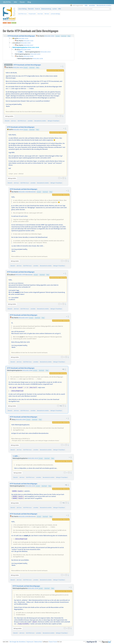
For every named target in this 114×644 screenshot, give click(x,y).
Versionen (32, 192)
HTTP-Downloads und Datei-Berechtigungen (27, 65)
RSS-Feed (47, 14)
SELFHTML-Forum (23, 14)
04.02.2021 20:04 (21, 419)
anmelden (30, 121)
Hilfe (60, 9)
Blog (29, 2)
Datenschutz (38, 642)
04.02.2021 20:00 (27, 370)
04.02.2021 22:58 (33, 588)
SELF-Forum (8, 65)
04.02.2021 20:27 (24, 318)
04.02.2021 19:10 (18, 130)
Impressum (30, 642)
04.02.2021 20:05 (30, 486)
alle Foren (14, 121)
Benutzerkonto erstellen (40, 121)
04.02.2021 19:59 (20, 275)
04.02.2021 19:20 (24, 192)
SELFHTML (7, 2)
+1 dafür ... (16, 456)
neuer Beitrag (22, 9)
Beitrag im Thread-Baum (54, 121)
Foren (37, 9)
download (32, 68)
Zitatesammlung (46, 9)
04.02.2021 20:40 (24, 516)
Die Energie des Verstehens (18, 642)
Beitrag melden (9, 116)
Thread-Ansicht (32, 14)
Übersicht (31, 9)
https (38, 68)
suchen (55, 9)
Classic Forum (53, 642)
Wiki (15, 2)
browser (26, 68)
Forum (22, 2)
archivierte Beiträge (55, 14)
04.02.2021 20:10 (33, 458)
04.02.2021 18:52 (18, 67)
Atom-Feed (40, 14)
